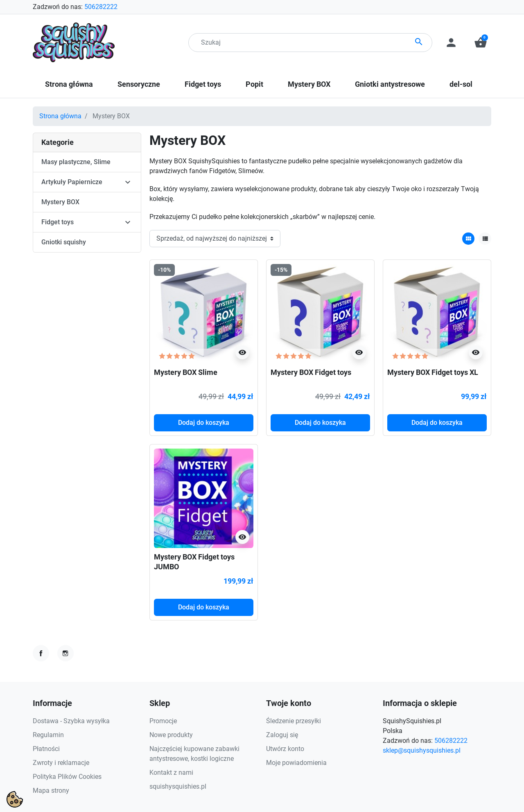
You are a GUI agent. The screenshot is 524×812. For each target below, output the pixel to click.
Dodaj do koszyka (204, 423)
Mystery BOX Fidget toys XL (433, 372)
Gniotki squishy (64, 242)
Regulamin (48, 735)
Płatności (46, 749)
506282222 (101, 7)
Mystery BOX (60, 202)
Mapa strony (51, 791)
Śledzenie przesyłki (294, 721)
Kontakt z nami (171, 773)
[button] (481, 43)
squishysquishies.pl (178, 786)
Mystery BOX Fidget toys (311, 372)
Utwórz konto (285, 749)
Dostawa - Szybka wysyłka (71, 721)
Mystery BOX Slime (186, 372)
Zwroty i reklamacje (61, 763)
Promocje (163, 721)
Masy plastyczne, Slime (76, 162)
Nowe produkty (171, 735)
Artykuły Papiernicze (72, 182)
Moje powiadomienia (296, 763)
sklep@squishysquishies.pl (422, 750)
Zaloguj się (282, 735)
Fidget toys (58, 222)
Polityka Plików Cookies (67, 777)
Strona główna (60, 116)
